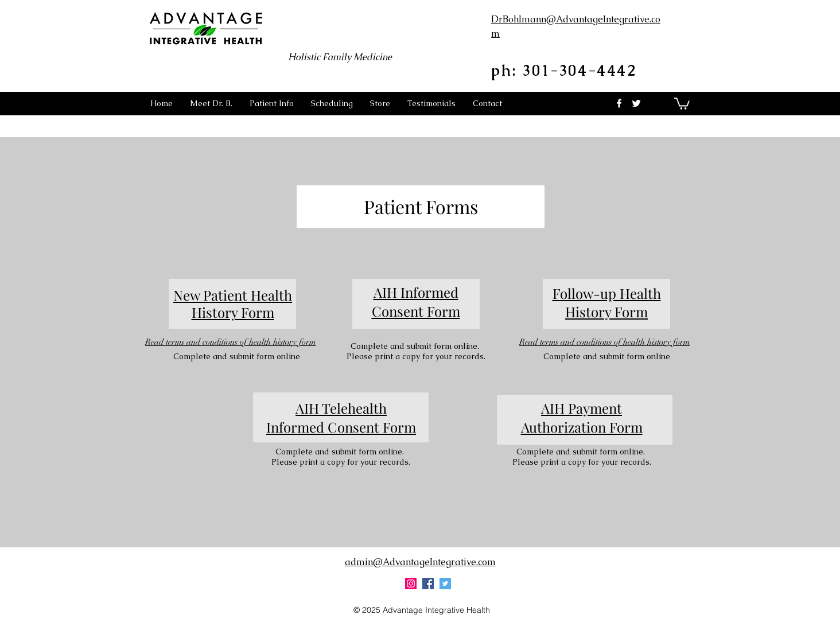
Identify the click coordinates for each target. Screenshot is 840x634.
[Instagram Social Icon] (411, 584)
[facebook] (619, 103)
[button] (272, 103)
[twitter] (636, 103)
